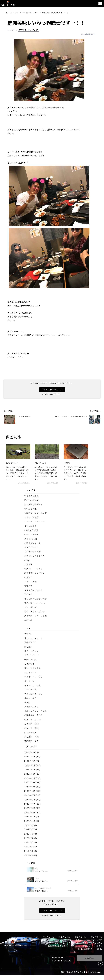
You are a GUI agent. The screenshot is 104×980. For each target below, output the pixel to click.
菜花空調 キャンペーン (35, 604)
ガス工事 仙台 (32, 725)
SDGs (100, 949)
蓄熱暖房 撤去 (32, 742)
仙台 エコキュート (34, 639)
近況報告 (29, 578)
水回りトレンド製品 (34, 569)
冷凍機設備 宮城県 (34, 716)
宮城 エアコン (32, 656)
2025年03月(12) (33, 813)
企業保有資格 (81, 943)
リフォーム (30, 682)
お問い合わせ (90, 959)
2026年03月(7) (32, 762)
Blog (27, 561)
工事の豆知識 (31, 582)
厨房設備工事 (81, 938)
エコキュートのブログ (35, 522)
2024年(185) (31, 826)
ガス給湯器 (30, 665)
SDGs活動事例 (31, 531)
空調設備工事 (64, 938)
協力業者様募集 (32, 535)
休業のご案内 (31, 699)
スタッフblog (31, 540)
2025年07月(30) (33, 796)
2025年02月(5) (32, 817)
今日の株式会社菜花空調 (36, 599)
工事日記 (29, 565)
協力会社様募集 (32, 501)
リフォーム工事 (64, 941)
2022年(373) (31, 834)
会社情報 (86, 946)
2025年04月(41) (33, 809)
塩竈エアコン (31, 643)
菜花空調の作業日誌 (34, 505)
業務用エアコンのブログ (36, 514)
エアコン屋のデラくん (35, 557)
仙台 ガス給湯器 (33, 669)
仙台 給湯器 (31, 660)
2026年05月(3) (32, 753)
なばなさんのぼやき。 (35, 591)
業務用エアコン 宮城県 (36, 712)
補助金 (28, 703)
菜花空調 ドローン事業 (36, 617)
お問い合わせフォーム (52, 389)
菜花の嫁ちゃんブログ (31, 13)
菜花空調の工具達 (33, 552)
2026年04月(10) (33, 757)
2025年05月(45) (33, 804)
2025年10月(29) (33, 783)
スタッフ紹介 (97, 943)
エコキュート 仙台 (34, 677)
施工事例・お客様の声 (58, 946)
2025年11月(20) (33, 779)
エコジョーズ (31, 690)
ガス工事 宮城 (32, 729)
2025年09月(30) (33, 787)
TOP (7, 13)
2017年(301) (31, 856)
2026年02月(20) (33, 766)
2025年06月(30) (33, 800)
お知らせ (29, 595)
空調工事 (29, 621)
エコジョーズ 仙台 (34, 695)
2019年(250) (31, 847)
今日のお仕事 (31, 527)
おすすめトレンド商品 (35, 574)
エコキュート (31, 673)
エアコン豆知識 (32, 518)
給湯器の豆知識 (32, 497)
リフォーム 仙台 (33, 686)
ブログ (16, 13)
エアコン (29, 635)
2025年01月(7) (32, 822)
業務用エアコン (32, 548)
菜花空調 (29, 647)
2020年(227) (31, 843)
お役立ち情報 (31, 509)
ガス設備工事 (31, 608)
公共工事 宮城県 (33, 720)
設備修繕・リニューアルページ (57, 943)
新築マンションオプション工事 (89, 941)
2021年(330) (31, 839)
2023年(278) (31, 830)
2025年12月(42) (33, 774)
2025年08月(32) (33, 792)
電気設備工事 (97, 938)
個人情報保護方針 (85, 949)
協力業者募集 (31, 733)
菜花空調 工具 (32, 737)
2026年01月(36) (33, 770)
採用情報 (98, 946)
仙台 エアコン (32, 652)
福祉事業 (29, 587)
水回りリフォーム (33, 544)
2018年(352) (31, 852)
